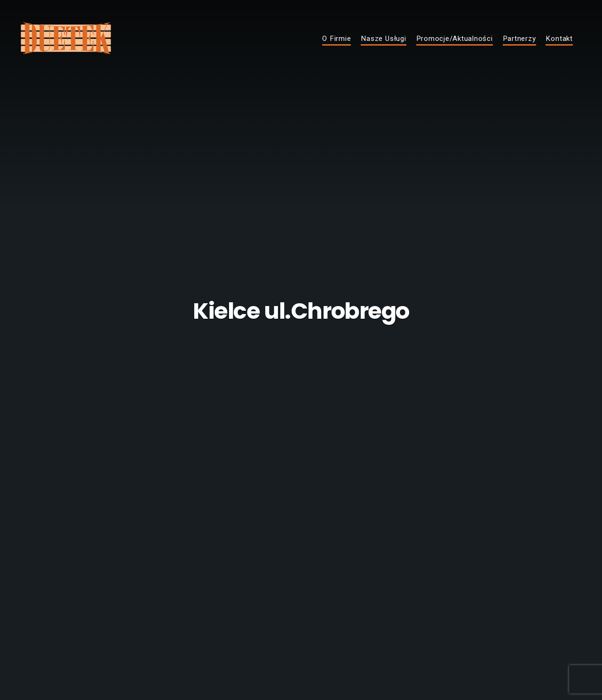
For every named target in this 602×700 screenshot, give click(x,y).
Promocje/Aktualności (455, 39)
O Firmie (337, 39)
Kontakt (559, 39)
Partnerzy (519, 39)
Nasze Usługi (383, 39)
